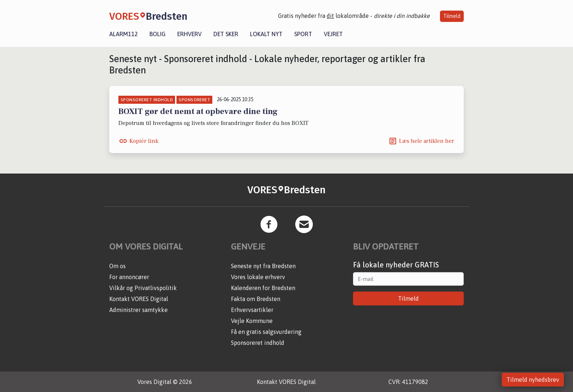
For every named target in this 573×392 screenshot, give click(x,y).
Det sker (226, 34)
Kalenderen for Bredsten (263, 288)
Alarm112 (124, 34)
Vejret (333, 34)
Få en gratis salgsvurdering (266, 332)
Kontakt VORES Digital (139, 299)
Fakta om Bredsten (256, 299)
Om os (117, 266)
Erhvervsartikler (252, 310)
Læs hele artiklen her (427, 141)
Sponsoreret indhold (258, 343)
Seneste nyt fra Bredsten (263, 266)
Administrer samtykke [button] (138, 310)
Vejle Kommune (252, 321)
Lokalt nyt (266, 34)
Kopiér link (144, 141)
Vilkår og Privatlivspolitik (143, 288)
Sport (303, 34)
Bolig (158, 34)
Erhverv (189, 34)
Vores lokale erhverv (258, 277)
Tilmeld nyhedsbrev (533, 380)
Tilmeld (452, 16)
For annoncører (129, 277)
